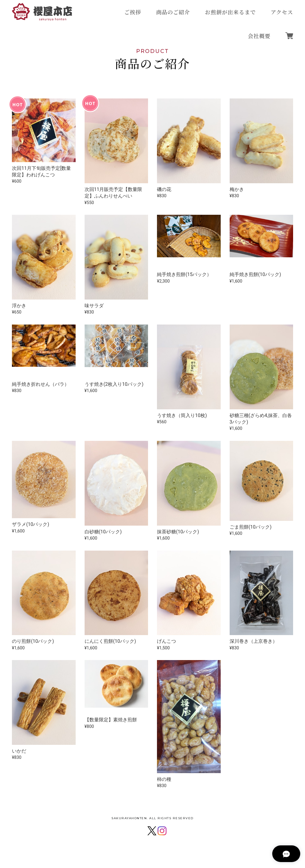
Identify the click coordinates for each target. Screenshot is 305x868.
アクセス (282, 12)
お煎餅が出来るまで (230, 12)
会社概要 (259, 36)
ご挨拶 (133, 12)
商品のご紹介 (173, 12)
